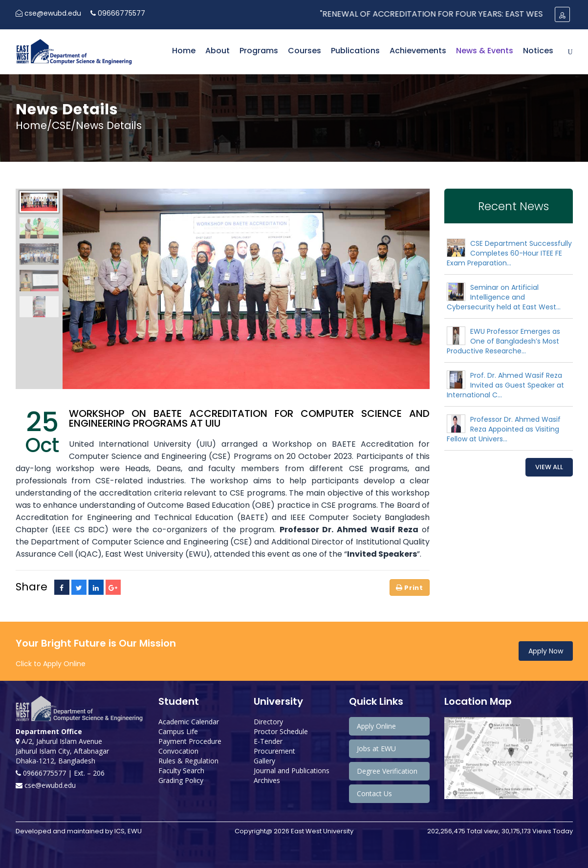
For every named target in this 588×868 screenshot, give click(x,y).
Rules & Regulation (188, 761)
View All (549, 467)
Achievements (418, 51)
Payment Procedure (190, 741)
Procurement (274, 751)
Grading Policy (181, 780)
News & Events (485, 51)
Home (184, 51)
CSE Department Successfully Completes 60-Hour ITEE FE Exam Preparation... (509, 253)
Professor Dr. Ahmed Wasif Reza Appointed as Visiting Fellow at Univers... (504, 429)
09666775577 (118, 13)
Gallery (264, 761)
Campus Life (178, 731)
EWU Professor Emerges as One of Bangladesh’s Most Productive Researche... (503, 341)
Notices (538, 51)
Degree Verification (387, 771)
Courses (305, 51)
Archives (267, 780)
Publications (355, 51)
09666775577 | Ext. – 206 (60, 773)
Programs (259, 51)
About (218, 51)
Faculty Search (181, 770)
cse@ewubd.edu (48, 13)
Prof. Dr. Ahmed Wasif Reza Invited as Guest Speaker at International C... (505, 385)
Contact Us (374, 793)
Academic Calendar (189, 722)
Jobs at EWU (376, 749)
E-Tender (268, 741)
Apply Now (546, 651)
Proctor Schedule (281, 731)
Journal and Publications (292, 770)
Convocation (178, 751)
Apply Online (376, 726)
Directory (268, 722)
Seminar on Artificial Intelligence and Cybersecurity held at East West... (504, 297)
